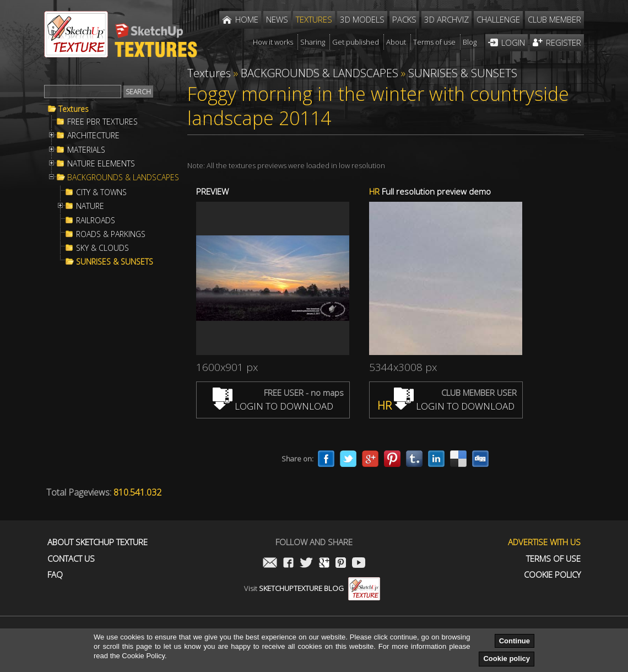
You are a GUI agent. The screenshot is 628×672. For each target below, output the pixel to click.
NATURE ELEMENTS (101, 164)
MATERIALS (86, 150)
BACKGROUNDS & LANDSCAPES (123, 178)
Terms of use (553, 559)
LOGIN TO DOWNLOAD (273, 406)
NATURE (90, 206)
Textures (74, 109)
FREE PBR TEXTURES (102, 122)
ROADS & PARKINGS (111, 234)
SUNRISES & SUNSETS (115, 262)
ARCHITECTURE (93, 136)
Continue (515, 641)
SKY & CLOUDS (102, 248)
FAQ (55, 575)
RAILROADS (96, 221)
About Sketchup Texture (98, 542)
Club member (554, 19)
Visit (312, 588)
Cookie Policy (552, 575)
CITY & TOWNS (101, 192)
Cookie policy (507, 658)
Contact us (71, 559)
